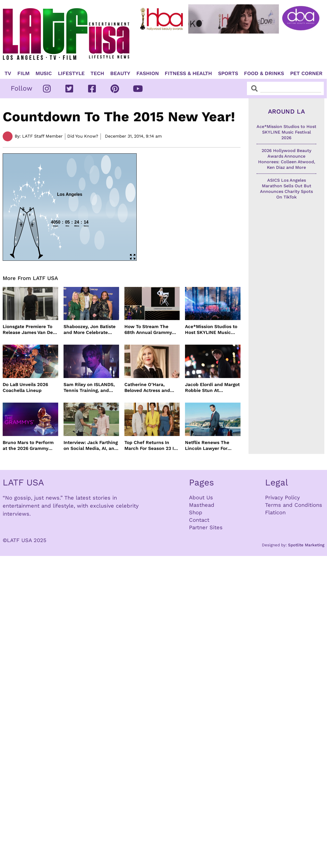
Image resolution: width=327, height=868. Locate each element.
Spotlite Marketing (306, 545)
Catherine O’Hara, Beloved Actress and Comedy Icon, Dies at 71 (151, 388)
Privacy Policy (282, 497)
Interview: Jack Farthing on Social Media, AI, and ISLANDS (91, 445)
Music (44, 73)
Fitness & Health (188, 73)
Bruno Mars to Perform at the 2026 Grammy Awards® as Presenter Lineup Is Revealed (28, 445)
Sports (228, 73)
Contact (199, 520)
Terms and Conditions (294, 505)
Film (23, 73)
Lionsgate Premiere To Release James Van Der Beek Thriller (29, 330)
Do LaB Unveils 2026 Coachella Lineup (25, 387)
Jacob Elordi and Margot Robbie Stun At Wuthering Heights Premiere (212, 388)
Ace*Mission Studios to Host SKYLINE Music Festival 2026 (211, 330)
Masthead (202, 505)
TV (8, 73)
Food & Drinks (264, 73)
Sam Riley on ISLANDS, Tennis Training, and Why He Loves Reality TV (89, 388)
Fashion (148, 73)
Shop (196, 512)
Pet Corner (306, 73)
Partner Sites (206, 527)
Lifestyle (71, 73)
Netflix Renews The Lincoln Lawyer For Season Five (207, 445)
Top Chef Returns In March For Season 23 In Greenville (151, 445)
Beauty (120, 73)
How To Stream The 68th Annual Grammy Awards (148, 330)
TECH (97, 73)
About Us (201, 497)
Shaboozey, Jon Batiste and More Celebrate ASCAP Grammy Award (90, 330)
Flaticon (275, 512)
